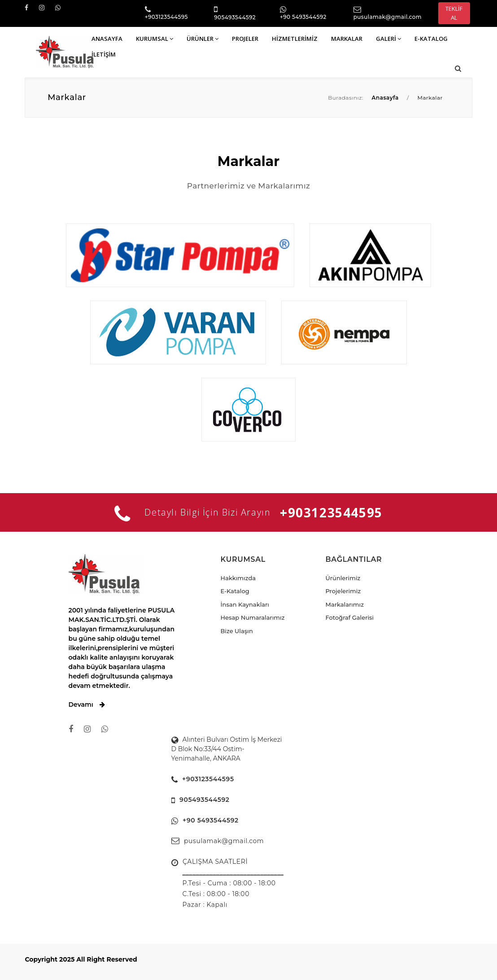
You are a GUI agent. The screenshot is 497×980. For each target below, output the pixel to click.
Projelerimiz (343, 591)
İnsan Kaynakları (245, 604)
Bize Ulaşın (237, 631)
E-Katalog (235, 591)
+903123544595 (166, 17)
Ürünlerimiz (343, 578)
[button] (458, 68)
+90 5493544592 (303, 17)
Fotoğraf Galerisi (349, 617)
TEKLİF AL (454, 13)
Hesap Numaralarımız (253, 617)
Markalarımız (344, 604)
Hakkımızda (238, 578)
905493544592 (235, 17)
